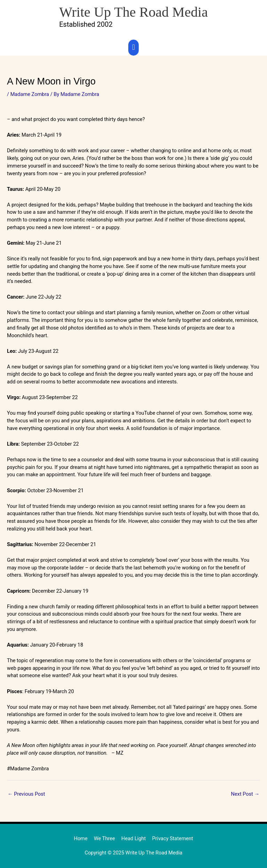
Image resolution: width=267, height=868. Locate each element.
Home (81, 838)
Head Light (133, 838)
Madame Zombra (30, 94)
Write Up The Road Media (133, 12)
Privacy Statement (172, 838)
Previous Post (26, 794)
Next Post (245, 794)
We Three (104, 838)
